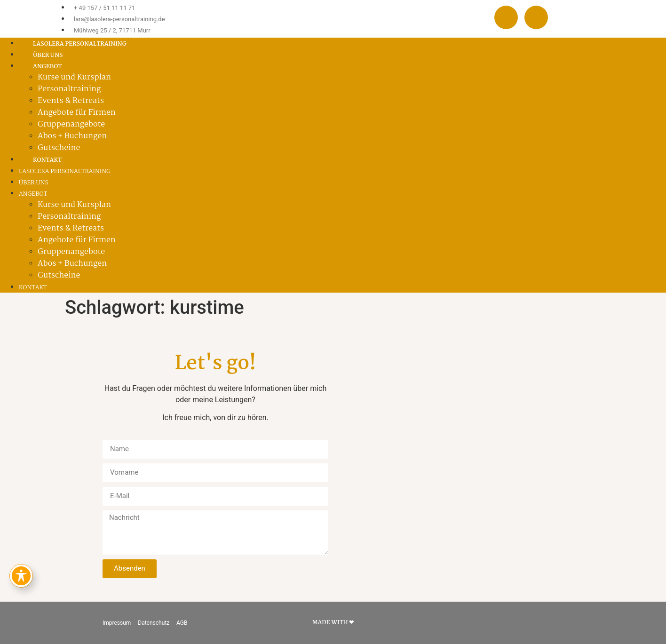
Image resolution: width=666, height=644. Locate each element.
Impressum (117, 623)
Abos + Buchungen (72, 136)
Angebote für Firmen (77, 113)
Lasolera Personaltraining (80, 44)
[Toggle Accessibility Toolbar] (21, 576)
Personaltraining (69, 89)
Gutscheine (59, 148)
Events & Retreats (71, 101)
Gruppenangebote (71, 124)
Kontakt (47, 160)
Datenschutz (154, 623)
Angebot (33, 194)
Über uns (48, 55)
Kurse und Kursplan (74, 77)
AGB (182, 623)
